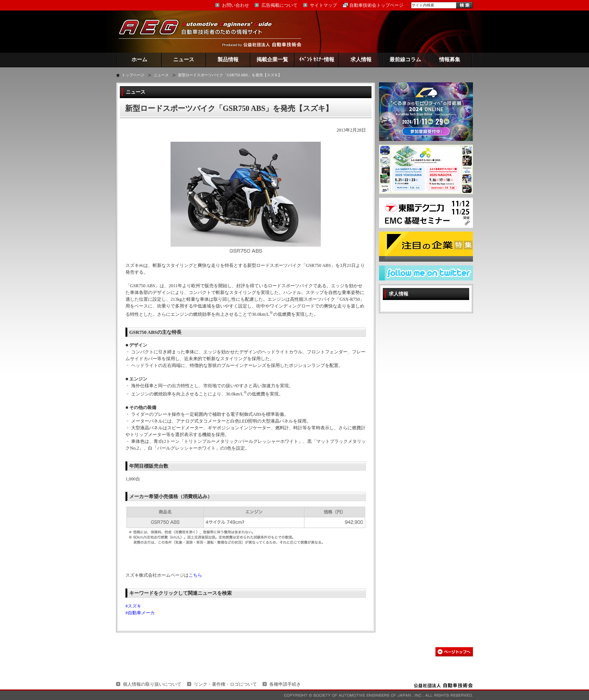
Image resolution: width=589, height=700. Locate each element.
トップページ (133, 75)
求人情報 (361, 60)
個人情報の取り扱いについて (152, 684)
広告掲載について (279, 5)
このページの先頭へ (454, 652)
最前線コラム (405, 60)
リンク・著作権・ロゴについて (225, 684)
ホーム (139, 60)
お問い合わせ (236, 5)
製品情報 (228, 60)
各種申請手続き (285, 684)
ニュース (184, 60)
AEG (200, 31)
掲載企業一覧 (272, 60)
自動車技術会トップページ (376, 5)
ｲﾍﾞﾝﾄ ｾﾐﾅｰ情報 (317, 60)
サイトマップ (323, 5)
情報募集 (450, 60)
